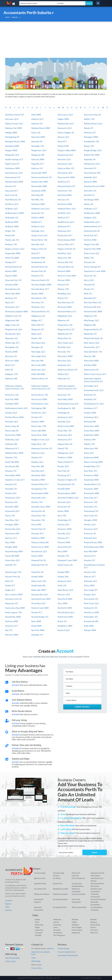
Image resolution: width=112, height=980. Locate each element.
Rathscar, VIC (37, 168)
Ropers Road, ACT (66, 462)
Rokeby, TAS (89, 444)
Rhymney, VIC (11, 298)
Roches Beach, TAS (40, 395)
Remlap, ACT (11, 262)
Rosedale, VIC (11, 489)
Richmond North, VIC (41, 311)
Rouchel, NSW (64, 542)
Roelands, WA (11, 444)
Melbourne (57, 919)
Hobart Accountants (60, 894)
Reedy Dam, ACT (65, 235)
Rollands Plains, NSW (14, 453)
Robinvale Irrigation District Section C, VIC (15, 387)
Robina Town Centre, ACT (95, 374)
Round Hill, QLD (65, 547)
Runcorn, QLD (64, 594)
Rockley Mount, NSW (14, 417)
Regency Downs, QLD (15, 249)
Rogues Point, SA (65, 444)
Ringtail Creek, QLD (14, 329)
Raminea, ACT (90, 133)
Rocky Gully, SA (12, 431)
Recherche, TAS (65, 191)
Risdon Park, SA (64, 338)
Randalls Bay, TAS (91, 141)
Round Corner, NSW (40, 547)
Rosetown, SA (11, 502)
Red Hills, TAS (37, 200)
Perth (37, 922)
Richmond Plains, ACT (67, 311)
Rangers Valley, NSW (67, 150)
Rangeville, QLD (12, 155)
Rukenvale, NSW (39, 590)
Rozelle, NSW (37, 577)
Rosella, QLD (11, 493)
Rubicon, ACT (90, 577)
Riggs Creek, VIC (12, 325)
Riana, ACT (10, 302)
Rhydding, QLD (64, 294)
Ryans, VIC (62, 621)
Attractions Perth (97, 884)
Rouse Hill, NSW (12, 556)
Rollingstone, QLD (66, 453)
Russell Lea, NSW (91, 612)
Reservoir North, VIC (40, 280)
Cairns (56, 927)
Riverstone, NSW (65, 356)
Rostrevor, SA (90, 533)
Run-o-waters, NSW (14, 594)
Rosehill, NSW (64, 489)
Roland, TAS (63, 448)
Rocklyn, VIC (37, 417)
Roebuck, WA (90, 439)
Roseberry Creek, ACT (15, 480)
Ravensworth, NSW (66, 177)
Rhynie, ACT (63, 298)
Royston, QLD (90, 572)
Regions (8, 904)
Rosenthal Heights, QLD (68, 498)
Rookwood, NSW (91, 457)
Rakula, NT (89, 128)
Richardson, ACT (12, 307)
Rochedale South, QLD (94, 390)
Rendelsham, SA (38, 262)
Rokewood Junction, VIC (42, 448)
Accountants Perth (60, 907)
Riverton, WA (90, 356)
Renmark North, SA (13, 267)
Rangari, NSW (11, 150)
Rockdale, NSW (12, 404)
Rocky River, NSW (39, 435)
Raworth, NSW (90, 182)
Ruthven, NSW (12, 621)
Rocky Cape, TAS (39, 426)
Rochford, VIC (90, 395)
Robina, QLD (63, 374)
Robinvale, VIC (64, 379)
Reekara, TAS (11, 244)
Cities (7, 907)
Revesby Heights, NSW (41, 285)
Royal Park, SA (37, 572)
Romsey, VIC (37, 457)
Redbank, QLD (11, 209)
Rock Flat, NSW (12, 399)
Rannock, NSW (38, 159)
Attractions (95, 886)
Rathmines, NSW (12, 168)
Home (7, 17)
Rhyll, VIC (88, 294)
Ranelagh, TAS (38, 146)
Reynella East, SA (13, 289)
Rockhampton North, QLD (17, 408)
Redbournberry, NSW (14, 213)
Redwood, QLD (64, 231)
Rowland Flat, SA (39, 560)
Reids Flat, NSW (12, 258)
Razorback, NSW (39, 191)
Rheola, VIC (89, 289)
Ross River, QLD (12, 520)
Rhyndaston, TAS (39, 298)
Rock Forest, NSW (39, 399)
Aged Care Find (40, 878)
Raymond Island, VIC (67, 186)
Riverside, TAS (64, 352)
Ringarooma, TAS (65, 325)
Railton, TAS (89, 119)
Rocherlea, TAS (12, 395)
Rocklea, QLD (11, 413)
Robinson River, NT (40, 379)
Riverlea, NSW (11, 352)
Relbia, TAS (89, 258)
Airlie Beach (58, 933)
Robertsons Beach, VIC (68, 370)
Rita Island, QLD (38, 343)
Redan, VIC (89, 204)
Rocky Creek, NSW (66, 426)
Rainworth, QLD (65, 128)
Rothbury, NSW (38, 538)
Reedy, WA (10, 235)
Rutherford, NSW (65, 617)
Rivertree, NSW (12, 361)
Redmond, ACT (64, 226)
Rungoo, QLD (90, 594)
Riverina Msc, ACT (92, 347)
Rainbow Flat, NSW (13, 128)
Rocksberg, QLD (91, 417)
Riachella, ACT (90, 298)
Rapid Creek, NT (12, 164)
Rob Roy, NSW (90, 365)
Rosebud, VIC (11, 484)
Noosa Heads (95, 925)
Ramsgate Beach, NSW (15, 141)
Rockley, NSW (90, 413)
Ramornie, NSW (38, 137)
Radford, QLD (37, 119)
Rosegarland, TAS (39, 489)
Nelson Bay (39, 925)
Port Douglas (77, 927)
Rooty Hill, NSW (12, 462)
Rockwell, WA (90, 422)
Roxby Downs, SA (65, 565)
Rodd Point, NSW (91, 435)
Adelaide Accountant (61, 889)
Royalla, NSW (63, 572)
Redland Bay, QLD (92, 222)
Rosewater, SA (64, 507)
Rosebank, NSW (38, 475)
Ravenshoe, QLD (65, 173)
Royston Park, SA (12, 577)
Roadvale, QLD (64, 365)
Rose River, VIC (91, 471)
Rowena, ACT (90, 556)
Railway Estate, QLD (14, 124)
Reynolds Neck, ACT (40, 289)
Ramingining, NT (12, 137)
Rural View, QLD (38, 603)
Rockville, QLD (64, 422)
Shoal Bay (57, 930)
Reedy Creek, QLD (39, 235)
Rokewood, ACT (12, 448)
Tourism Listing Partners (67, 952)
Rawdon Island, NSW (14, 182)
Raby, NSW (36, 115)
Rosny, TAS (10, 516)
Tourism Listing (40, 873)
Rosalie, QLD (63, 466)
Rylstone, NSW (12, 635)
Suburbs (15, 17)
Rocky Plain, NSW (92, 431)
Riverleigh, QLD (38, 352)
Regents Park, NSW (92, 249)
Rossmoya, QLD (91, 529)
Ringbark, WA (90, 325)
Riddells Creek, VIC (13, 316)
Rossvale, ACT (38, 533)
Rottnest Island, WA (40, 542)
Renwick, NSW (64, 271)
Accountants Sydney (60, 899)
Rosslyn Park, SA (38, 529)
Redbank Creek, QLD (40, 209)
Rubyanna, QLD (64, 581)
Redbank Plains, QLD (67, 209)
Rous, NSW (62, 551)
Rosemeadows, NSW (67, 493)
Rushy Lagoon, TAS (13, 612)
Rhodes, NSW (37, 294)
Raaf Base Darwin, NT (15, 115)
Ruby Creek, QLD (39, 581)
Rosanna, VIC (11, 471)
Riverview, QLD (64, 361)
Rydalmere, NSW (65, 626)
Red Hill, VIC (89, 195)
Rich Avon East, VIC (66, 302)
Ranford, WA (63, 146)
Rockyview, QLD (65, 435)
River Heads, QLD (65, 343)
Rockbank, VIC (90, 399)
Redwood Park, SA (92, 231)
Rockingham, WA (39, 408)
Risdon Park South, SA (93, 338)
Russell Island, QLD (66, 612)
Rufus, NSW (89, 585)
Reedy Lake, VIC (12, 240)
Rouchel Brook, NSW (93, 542)
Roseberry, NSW (91, 475)
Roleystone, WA (91, 448)
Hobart (74, 922)
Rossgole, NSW (12, 524)
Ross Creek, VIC (91, 516)
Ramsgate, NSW (91, 137)
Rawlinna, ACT (64, 182)
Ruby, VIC (9, 581)
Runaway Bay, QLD (40, 594)
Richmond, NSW (65, 307)
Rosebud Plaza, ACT (40, 484)
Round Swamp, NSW (14, 551)
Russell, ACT (37, 612)
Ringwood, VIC (38, 329)
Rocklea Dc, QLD (39, 413)
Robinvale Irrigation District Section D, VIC (41, 387)
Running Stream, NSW (41, 599)
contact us (50, 948)
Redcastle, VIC (38, 213)
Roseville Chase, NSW (41, 507)
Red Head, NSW (65, 195)
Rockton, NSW (38, 422)
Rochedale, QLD (91, 386)
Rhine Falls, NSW (12, 294)
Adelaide (93, 919)
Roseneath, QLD (39, 498)
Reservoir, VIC (90, 276)
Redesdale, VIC (12, 217)
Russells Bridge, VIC (40, 617)
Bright (37, 927)
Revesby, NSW (11, 285)
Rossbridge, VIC (65, 520)
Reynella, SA (89, 285)
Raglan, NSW (63, 119)
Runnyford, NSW (65, 599)
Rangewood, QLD (65, 155)
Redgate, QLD (90, 217)
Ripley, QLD (36, 334)
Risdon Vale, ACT (13, 343)
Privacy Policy (37, 968)
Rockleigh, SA (63, 413)
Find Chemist (95, 876)
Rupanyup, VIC (12, 603)
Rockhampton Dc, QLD (94, 404)
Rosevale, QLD (64, 502)
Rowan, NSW (37, 556)
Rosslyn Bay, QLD (13, 529)
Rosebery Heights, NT (67, 480)
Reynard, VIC (63, 285)
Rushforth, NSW (65, 608)
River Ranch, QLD (92, 343)
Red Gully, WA (37, 195)
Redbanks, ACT (91, 209)
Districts (8, 910)
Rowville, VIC (11, 565)
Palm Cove (94, 933)
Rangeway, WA (38, 155)
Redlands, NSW (12, 226)
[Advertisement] (56, 38)
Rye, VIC (9, 630)
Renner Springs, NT (92, 267)
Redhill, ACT (37, 222)
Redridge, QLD (38, 231)
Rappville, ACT (38, 164)
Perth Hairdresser (78, 878)
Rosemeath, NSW (92, 493)
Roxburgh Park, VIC (40, 565)
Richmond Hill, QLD (92, 307)
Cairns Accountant (78, 894)
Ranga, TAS (89, 146)
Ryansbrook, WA (91, 621)
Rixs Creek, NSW (39, 365)
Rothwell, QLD (90, 538)
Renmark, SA (89, 262)
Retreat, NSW (64, 280)
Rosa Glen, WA (38, 466)
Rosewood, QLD (12, 511)
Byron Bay (57, 925)
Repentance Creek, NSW (95, 271)
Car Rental (57, 878)
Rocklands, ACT (91, 408)
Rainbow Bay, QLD (66, 124)
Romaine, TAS (11, 457)
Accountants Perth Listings (91, 978)
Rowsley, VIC (90, 560)
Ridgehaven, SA (38, 316)
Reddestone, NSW (92, 213)
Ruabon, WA (63, 577)
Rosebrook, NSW (91, 480)
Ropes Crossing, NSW (93, 462)
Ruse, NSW (62, 603)
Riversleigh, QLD (39, 356)
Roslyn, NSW (63, 511)
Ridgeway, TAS (90, 316)
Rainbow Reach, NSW (41, 128)
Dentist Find (57, 884)
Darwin (56, 922)
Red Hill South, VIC (13, 200)
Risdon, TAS (36, 338)
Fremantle (39, 933)
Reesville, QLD (38, 244)
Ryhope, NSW (90, 630)
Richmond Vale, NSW (93, 311)
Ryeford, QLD (64, 630)
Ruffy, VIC (62, 585)
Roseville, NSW (12, 507)
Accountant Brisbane (98, 899)
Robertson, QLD (38, 370)
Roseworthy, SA (38, 511)
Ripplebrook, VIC (65, 334)
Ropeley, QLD (37, 462)
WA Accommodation (79, 907)
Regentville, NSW (13, 253)
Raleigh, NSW (11, 133)
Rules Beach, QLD (65, 590)
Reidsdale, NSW (38, 258)
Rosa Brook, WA (12, 466)
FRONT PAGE (10, 961)
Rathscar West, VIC (66, 168)
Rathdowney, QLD (92, 164)
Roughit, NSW (11, 547)
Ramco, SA (36, 133)
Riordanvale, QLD (13, 334)
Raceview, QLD (12, 119)
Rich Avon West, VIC (93, 302)
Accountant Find (40, 889)
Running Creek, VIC (14, 599)
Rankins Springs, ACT (14, 159)
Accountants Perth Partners (68, 955)
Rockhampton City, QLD (68, 404)
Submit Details (82, 707)
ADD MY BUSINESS (12, 958)
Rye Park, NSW (38, 630)
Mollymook (76, 933)
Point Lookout (77, 930)
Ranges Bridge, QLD (93, 150)
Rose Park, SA (64, 471)
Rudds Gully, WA (38, 585)
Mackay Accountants (42, 894)
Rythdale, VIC (37, 635)
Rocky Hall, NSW (39, 431)
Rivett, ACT (10, 365)
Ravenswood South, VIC (42, 177)
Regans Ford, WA (91, 244)
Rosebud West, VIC (92, 484)
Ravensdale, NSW (39, 173)
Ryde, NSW (89, 626)
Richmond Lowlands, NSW (16, 311)
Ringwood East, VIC (66, 329)
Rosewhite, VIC (91, 507)
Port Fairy (94, 930)
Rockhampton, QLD (40, 404)
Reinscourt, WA (64, 258)
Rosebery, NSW (38, 480)
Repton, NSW (11, 276)
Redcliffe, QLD (64, 213)
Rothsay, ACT (64, 538)
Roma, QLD (89, 453)
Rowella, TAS (63, 556)
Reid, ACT (36, 253)
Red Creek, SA (11, 195)
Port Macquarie (59, 935)
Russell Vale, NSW (13, 617)
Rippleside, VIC (90, 334)
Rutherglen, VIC (91, 617)
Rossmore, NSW (65, 529)
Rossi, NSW (36, 524)
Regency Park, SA (39, 249)
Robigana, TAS (11, 374)
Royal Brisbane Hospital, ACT (94, 566)
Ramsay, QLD (63, 137)
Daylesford (39, 930)
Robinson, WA (11, 379)
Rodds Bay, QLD (12, 439)
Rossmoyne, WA (12, 533)
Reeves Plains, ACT (66, 244)
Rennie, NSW (11, 271)
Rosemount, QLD (13, 498)
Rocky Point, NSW (13, 435)
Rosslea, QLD (63, 524)
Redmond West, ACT (93, 226)
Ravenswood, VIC (13, 177)
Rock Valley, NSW (65, 399)
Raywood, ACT (12, 191)
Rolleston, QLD (38, 453)
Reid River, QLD (65, 253)
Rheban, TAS (63, 289)
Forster (93, 927)
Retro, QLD (89, 280)
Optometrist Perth (97, 873)
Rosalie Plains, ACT (92, 466)
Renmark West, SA (66, 267)
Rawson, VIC (11, 186)
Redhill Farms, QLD (66, 222)
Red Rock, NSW (38, 204)
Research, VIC (38, 276)
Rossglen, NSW (91, 520)
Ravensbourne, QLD (14, 173)
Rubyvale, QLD (90, 581)
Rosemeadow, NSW (40, 493)
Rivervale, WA (37, 361)
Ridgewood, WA (12, 320)
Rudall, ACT (10, 585)
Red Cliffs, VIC (90, 191)
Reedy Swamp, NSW (66, 240)
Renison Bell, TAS (65, 262)
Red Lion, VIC (63, 200)
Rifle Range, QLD (91, 320)
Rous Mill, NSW (91, 551)
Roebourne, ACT (65, 439)
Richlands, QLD (38, 307)
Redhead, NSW (12, 222)
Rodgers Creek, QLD (40, 439)
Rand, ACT (62, 141)
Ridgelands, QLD (65, 316)
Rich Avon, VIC (38, 302)
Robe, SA (9, 370)
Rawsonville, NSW (39, 186)
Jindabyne (75, 925)
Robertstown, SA (91, 370)
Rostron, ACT (11, 538)
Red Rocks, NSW (65, 204)
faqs (40, 965)
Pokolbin (38, 935)
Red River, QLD (12, 204)
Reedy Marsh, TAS (39, 240)
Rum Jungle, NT (91, 590)
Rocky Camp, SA (12, 426)
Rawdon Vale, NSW (40, 182)
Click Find (75, 876)
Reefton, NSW (90, 240)
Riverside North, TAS (93, 352)
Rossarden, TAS (38, 520)
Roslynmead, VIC (91, 511)
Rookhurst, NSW (65, 457)
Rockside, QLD (12, 422)
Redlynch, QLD (38, 226)
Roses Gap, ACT (91, 498)
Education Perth (40, 884)
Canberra (94, 922)
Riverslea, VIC (11, 356)
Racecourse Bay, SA (92, 115)
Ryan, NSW (36, 621)
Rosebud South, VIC (66, 484)
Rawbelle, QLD (90, 177)
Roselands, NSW (91, 489)
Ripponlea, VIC (12, 338)
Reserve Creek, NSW (67, 276)
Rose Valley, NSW (13, 475)
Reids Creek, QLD (92, 253)
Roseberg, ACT (64, 475)
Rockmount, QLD (65, 417)
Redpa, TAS (10, 231)
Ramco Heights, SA (66, 133)
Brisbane (75, 919)
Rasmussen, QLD (65, 164)
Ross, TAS (62, 516)
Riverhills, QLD (64, 347)
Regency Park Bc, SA (67, 249)
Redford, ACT (64, 217)
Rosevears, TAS (91, 502)
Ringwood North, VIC (93, 329)
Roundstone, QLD (39, 551)
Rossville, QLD (64, 533)
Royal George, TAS (13, 572)
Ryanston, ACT (12, 626)
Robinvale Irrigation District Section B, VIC (94, 380)
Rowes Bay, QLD (12, 560)
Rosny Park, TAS (38, 516)
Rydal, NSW (36, 626)
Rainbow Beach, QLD (93, 124)
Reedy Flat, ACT (91, 235)
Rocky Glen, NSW (91, 426)
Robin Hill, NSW (38, 374)
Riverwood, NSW (91, 361)
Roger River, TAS (39, 444)
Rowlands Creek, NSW (67, 560)
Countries (9, 900)
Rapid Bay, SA (90, 159)
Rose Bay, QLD (38, 471)
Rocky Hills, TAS (65, 431)
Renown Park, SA (39, 271)
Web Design (36, 961)
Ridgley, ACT (37, 320)
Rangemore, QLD (39, 150)
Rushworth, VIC (91, 608)
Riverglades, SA (12, 347)
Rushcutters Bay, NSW (15, 608)
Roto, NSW (10, 542)
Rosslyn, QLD (90, 524)
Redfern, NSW (38, 217)
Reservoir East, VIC (14, 280)
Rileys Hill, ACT (38, 325)
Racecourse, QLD (65, 115)
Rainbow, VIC (37, 124)
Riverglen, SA (37, 347)
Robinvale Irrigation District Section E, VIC (67, 387)
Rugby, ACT (10, 590)
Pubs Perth (76, 873)
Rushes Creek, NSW (40, 608)
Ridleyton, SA (63, 320)
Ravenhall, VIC (90, 168)
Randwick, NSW (12, 146)
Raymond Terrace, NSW (94, 186)
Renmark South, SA (39, 267)
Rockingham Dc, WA (66, 408)
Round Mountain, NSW (94, 547)
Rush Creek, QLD (91, 603)
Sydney (38, 919)
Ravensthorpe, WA (92, 173)
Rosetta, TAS (37, 502)
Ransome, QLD (64, 159)
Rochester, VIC (64, 395)
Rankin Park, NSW (92, 155)
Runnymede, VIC (91, 599)
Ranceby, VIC (37, 141)
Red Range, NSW (91, 200)
